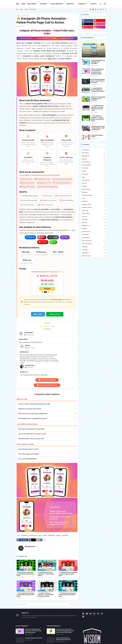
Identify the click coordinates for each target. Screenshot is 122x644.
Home (23, 4)
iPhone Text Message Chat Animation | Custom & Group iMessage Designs (97, 71)
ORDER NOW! (52, 535)
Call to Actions (33, 535)
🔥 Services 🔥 (82, 4)
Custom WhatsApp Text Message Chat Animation (98, 62)
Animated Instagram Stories (97, 136)
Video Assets (32, 4)
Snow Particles (94, 232)
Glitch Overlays (94, 189)
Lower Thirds (94, 213)
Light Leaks (94, 210)
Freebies (94, 186)
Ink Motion (94, 201)
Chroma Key (94, 168)
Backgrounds (94, 156)
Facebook (30, 237)
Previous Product (22, 604)
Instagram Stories (94, 207)
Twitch (65, 237)
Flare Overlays (94, 180)
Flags (94, 177)
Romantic (94, 229)
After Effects (94, 153)
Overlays (58, 535)
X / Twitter (53, 237)
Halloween (94, 192)
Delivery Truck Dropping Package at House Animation (98, 98)
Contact (94, 4)
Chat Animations (94, 165)
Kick (53, 242)
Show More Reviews (47, 380)
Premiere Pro (94, 226)
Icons (94, 198)
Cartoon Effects (94, 162)
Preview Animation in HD (47, 385)
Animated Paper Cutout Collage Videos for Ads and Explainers (98, 128)
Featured (45, 535)
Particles (94, 222)
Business (94, 159)
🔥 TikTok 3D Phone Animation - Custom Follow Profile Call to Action (68, 595)
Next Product (73, 604)
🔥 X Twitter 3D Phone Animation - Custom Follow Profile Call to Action (46, 595)
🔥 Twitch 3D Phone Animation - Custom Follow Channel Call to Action (26, 595)
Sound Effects (94, 238)
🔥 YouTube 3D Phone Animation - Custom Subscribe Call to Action (68, 574)
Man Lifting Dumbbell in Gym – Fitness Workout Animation (98, 81)
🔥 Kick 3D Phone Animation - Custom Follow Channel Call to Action (26, 574)
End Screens (94, 174)
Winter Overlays (94, 256)
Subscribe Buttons (94, 244)
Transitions (94, 250)
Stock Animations (57, 4)
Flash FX (94, 183)
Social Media (65, 535)
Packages (43, 4)
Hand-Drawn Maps (94, 195)
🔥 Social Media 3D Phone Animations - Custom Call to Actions (46, 574)
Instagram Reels (94, 204)
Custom (39, 535)
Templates (70, 4)
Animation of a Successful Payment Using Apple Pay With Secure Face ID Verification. (65, 631)
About (21, 9)
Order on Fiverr (55, 314)
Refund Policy (33, 9)
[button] (101, 4)
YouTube (43, 242)
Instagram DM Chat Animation (34, 638)
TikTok (42, 237)
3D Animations (25, 15)
